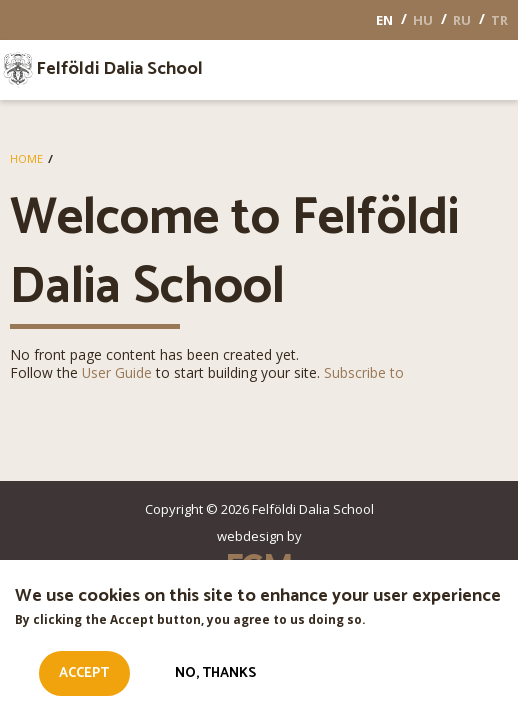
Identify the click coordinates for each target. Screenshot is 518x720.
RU (462, 20)
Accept (84, 680)
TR (499, 20)
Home (26, 158)
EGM (259, 566)
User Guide (117, 372)
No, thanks (215, 680)
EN (384, 20)
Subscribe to (364, 372)
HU (423, 20)
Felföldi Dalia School (119, 70)
